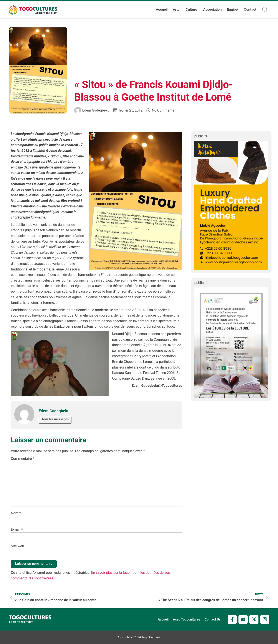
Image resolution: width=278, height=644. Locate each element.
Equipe (233, 10)
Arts (177, 10)
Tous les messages (55, 419)
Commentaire (22, 459)
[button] (265, 10)
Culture (192, 10)
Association (213, 9)
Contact (250, 9)
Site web (17, 546)
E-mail (17, 530)
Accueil (162, 9)
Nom (16, 513)
